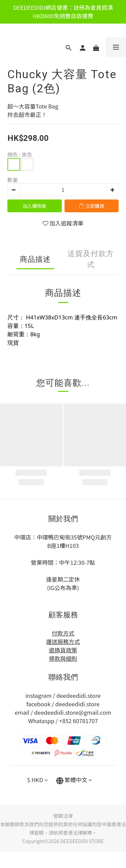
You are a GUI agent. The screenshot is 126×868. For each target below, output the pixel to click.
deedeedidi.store (79, 695)
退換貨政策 (63, 650)
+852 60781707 (79, 721)
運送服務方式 (63, 642)
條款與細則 (63, 658)
